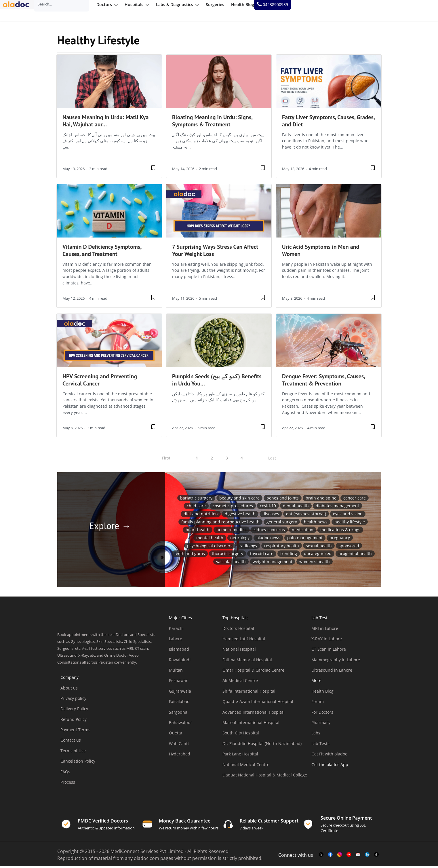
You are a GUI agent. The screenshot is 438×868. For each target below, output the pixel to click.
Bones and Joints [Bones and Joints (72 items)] (283, 500)
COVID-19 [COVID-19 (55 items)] (268, 508)
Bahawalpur (181, 724)
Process (68, 784)
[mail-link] (358, 856)
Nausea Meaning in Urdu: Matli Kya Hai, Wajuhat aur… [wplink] (105, 122)
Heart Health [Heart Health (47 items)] (198, 532)
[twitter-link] (321, 856)
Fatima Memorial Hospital (247, 661)
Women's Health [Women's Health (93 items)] (315, 563)
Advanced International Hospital (254, 714)
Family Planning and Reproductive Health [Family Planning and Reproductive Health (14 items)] (220, 524)
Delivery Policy (74, 710)
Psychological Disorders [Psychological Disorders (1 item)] (210, 547)
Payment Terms (75, 731)
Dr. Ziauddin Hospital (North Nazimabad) (262, 745)
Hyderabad (180, 756)
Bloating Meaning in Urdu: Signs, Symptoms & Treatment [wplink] (212, 122)
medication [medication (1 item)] (303, 532)
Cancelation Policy (78, 763)
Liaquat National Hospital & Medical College (265, 777)
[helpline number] (413, 11)
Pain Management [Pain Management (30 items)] (305, 539)
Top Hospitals (236, 619)
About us (69, 690)
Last (272, 460)
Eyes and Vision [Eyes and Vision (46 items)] (348, 515)
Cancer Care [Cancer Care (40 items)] (355, 500)
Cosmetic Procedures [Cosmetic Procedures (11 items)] (233, 508)
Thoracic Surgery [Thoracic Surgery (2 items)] (227, 555)
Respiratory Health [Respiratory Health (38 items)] (282, 547)
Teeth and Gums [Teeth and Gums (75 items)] (190, 555)
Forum (318, 703)
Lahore (176, 640)
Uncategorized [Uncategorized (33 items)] (318, 555)
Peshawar (178, 682)
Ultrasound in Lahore (332, 672)
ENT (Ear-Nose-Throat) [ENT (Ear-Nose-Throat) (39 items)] (306, 515)
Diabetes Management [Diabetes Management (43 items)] (337, 508)
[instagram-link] (340, 856)
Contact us (71, 742)
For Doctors (322, 714)
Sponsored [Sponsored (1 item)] (349, 547)
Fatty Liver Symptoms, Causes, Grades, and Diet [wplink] (328, 122)
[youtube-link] (349, 856)
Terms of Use (73, 752)
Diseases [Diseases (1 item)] (271, 515)
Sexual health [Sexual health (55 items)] (319, 547)
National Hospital (239, 651)
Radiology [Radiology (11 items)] (248, 547)
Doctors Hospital (238, 630)
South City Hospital (241, 735)
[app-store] (337, 783)
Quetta (176, 735)
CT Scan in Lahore (329, 651)
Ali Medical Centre (240, 682)
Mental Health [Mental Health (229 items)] (210, 539)
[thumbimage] (109, 83)
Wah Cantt (179, 745)
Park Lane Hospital (240, 756)
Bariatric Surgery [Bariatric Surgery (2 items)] (196, 500)
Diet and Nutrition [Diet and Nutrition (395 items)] (201, 515)
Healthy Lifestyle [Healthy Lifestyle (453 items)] (350, 524)
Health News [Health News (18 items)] (316, 524)
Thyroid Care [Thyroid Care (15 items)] (262, 555)
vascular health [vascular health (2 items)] (231, 563)
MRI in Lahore (325, 630)
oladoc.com (146, 860)
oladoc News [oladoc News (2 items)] (268, 539)
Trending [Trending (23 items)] (289, 555)
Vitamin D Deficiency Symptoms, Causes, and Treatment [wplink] (102, 252)
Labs (316, 735)
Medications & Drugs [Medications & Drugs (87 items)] (340, 532)
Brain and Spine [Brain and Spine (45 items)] (321, 500)
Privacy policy (73, 700)
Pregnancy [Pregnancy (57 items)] (340, 539)
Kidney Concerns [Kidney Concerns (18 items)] (269, 532)
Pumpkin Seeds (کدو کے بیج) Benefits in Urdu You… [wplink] (217, 382)
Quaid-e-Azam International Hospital (258, 703)
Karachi (176, 630)
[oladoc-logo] (20, 11)
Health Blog (322, 693)
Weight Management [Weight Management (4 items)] (273, 563)
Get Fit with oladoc (329, 756)
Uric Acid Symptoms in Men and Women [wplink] (321, 252)
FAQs (65, 773)
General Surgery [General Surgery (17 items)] (282, 524)
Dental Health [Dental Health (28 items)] (296, 508)
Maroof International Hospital (251, 724)
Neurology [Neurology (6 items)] (240, 539)
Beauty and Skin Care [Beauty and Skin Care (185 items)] (239, 500)
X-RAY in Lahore (327, 640)
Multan (176, 672)
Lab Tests (320, 745)
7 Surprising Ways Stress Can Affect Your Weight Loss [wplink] (215, 252)
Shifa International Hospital (249, 693)
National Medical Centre (246, 766)
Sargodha (178, 714)
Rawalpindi (180, 661)
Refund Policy (74, 721)
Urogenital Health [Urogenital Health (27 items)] (355, 555)
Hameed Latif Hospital (244, 640)
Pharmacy (321, 724)
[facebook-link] (330, 856)
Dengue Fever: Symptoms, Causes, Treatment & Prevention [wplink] (323, 382)
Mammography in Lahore (336, 661)
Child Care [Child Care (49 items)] (196, 508)
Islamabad (179, 651)
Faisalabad (179, 703)
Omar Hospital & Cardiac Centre (253, 672)
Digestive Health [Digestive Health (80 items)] (240, 515)
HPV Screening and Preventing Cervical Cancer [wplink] (100, 382)
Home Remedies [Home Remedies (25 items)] (232, 532)
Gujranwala (180, 693)
